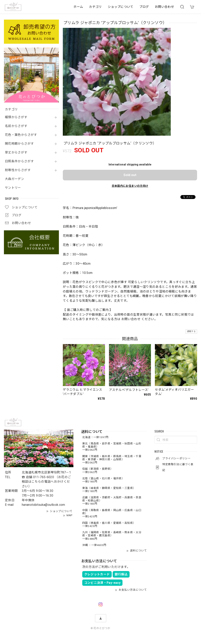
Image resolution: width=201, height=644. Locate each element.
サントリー (13, 188)
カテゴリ (95, 7)
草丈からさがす (16, 153)
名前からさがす (16, 126)
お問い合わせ (164, 7)
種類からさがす (16, 117)
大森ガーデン (15, 179)
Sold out (130, 175)
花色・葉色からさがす (21, 135)
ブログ (144, 7)
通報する (191, 331)
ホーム (78, 7)
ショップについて (121, 7)
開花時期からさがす (19, 144)
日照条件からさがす (19, 161)
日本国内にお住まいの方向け (130, 186)
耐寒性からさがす (18, 170)
